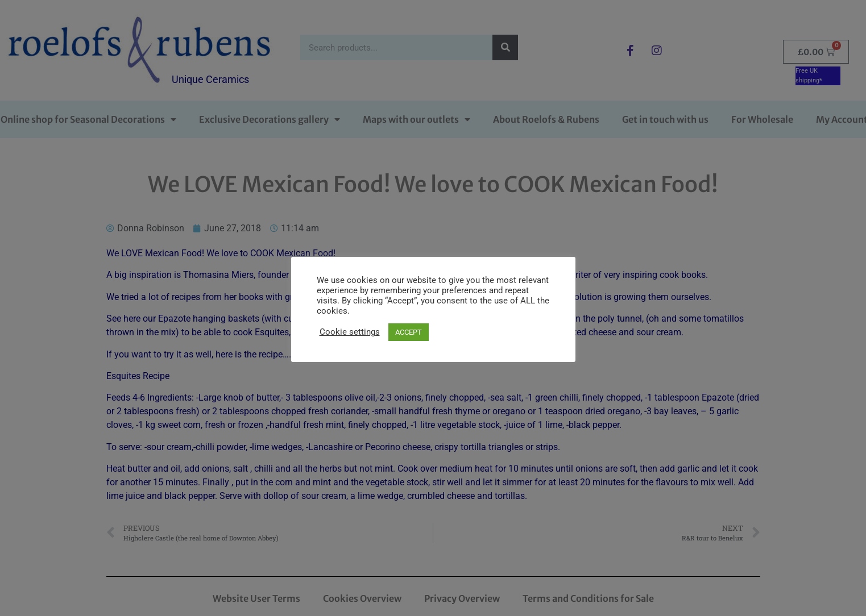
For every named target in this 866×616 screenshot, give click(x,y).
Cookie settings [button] (350, 332)
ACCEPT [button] (409, 332)
